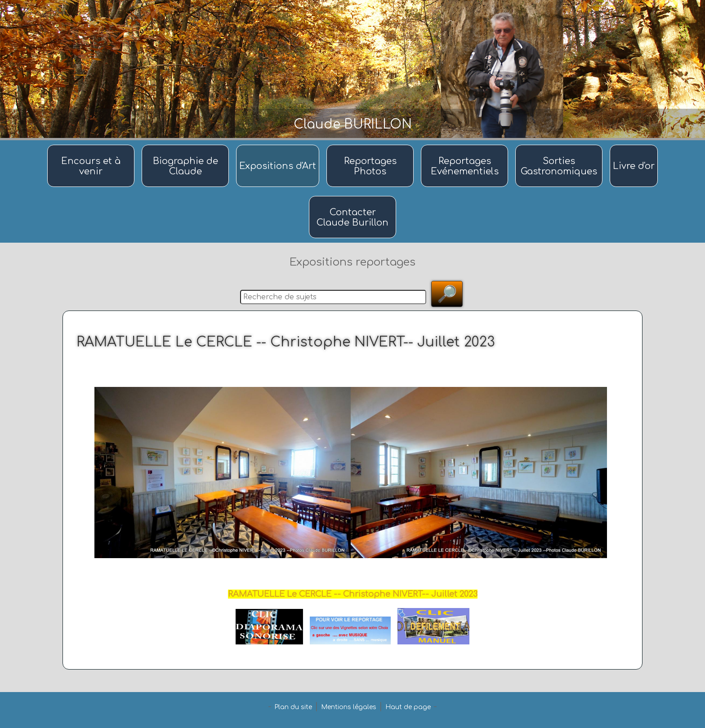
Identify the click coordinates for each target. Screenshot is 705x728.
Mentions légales (349, 707)
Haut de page (408, 707)
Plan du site (293, 707)
